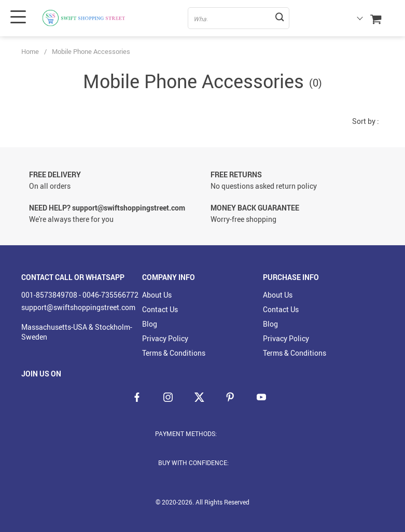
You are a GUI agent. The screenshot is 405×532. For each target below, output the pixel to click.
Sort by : (366, 121)
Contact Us (160, 309)
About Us (157, 295)
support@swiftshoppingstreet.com (78, 307)
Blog (150, 324)
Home (30, 51)
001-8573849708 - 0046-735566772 (80, 295)
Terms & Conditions (174, 353)
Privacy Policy (165, 338)
